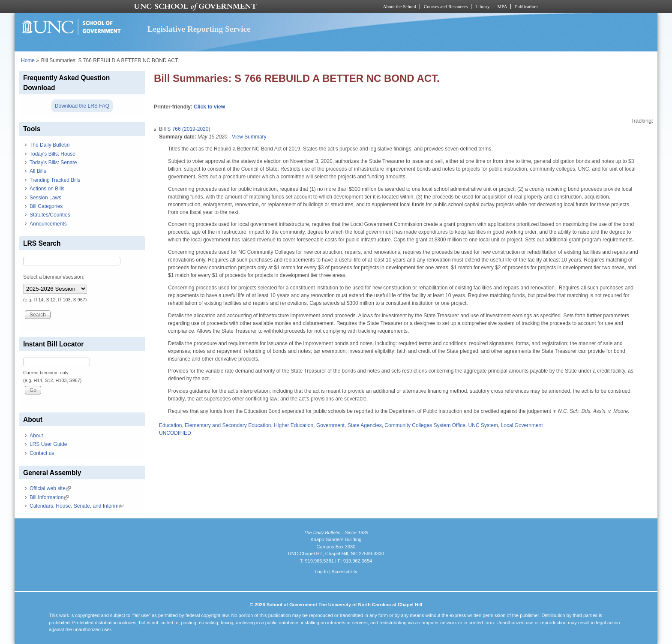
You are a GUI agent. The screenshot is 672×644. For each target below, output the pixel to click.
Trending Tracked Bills (55, 180)
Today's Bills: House (52, 154)
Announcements (48, 224)
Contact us (42, 453)
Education (170, 425)
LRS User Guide (48, 444)
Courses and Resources (446, 6)
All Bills (38, 171)
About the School (400, 6)
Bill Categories (46, 206)
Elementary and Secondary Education (228, 425)
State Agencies (365, 425)
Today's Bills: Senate (53, 163)
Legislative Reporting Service (199, 29)
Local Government (522, 425)
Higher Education (294, 425)
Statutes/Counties (50, 215)
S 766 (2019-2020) (189, 129)
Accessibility (344, 572)
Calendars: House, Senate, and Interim (76, 506)
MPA (502, 6)
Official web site (50, 488)
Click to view (209, 107)
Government (330, 425)
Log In (321, 572)
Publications (526, 6)
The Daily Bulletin (49, 145)
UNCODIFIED (175, 433)
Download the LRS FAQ (82, 106)
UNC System (483, 425)
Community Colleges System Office (425, 425)
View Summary (249, 137)
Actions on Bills (47, 189)
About (36, 436)
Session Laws (45, 198)
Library (482, 6)
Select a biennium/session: (54, 277)
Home (28, 60)
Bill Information (49, 497)
